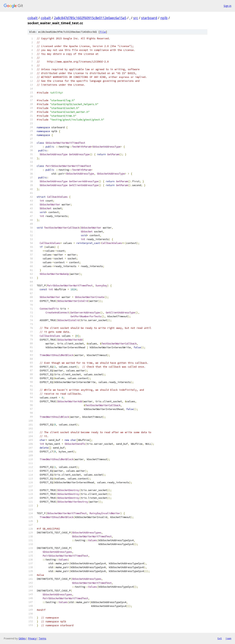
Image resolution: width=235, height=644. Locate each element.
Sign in (227, 6)
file (103, 32)
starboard (149, 18)
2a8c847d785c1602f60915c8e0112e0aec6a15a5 (90, 18)
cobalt (33, 18)
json (228, 638)
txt (220, 638)
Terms (42, 638)
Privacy (32, 638)
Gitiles (22, 638)
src (136, 18)
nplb (164, 18)
